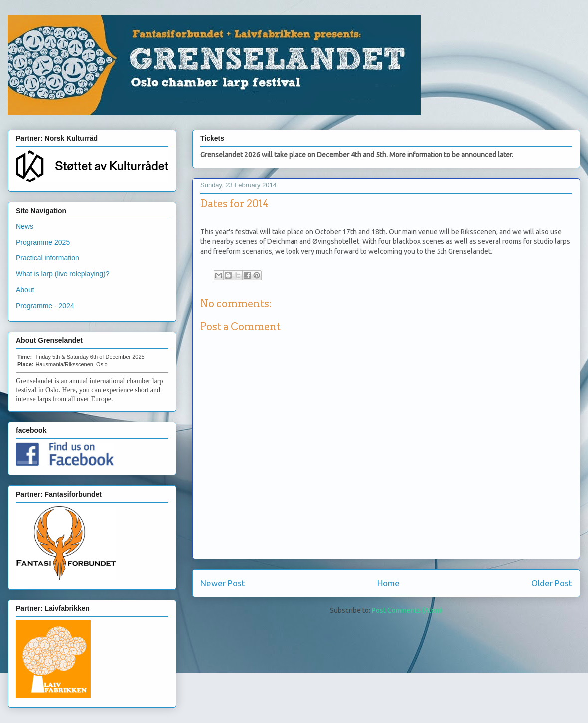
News (25, 226)
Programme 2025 (43, 242)
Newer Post (223, 583)
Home (388, 583)
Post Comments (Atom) (407, 610)
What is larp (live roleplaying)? (63, 274)
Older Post (552, 583)
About (25, 290)
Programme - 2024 (45, 306)
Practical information (48, 258)
